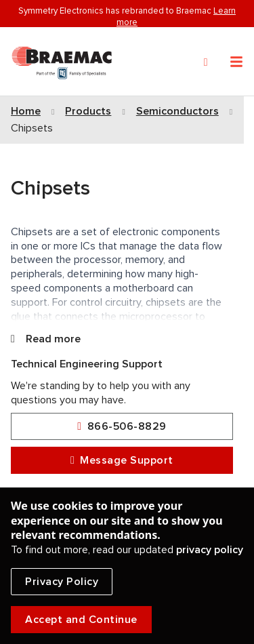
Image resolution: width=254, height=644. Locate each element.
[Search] (206, 62)
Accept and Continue (81, 620)
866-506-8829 (122, 427)
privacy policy (210, 550)
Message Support (122, 461)
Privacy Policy (62, 582)
